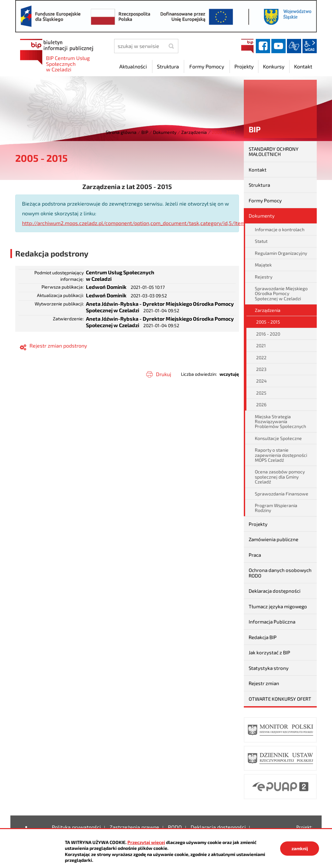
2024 (261, 381)
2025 (261, 393)
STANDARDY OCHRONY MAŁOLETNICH (274, 152)
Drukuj (164, 374)
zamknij (300, 848)
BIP (247, 46)
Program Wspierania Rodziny (276, 508)
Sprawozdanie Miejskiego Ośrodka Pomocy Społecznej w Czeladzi (281, 293)
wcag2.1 (310, 46)
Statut (261, 241)
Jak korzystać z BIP (269, 652)
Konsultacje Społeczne (278, 438)
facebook (263, 46)
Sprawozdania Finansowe (282, 494)
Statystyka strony (269, 668)
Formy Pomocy (265, 200)
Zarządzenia (194, 132)
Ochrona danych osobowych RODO (280, 573)
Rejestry (264, 277)
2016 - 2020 (268, 334)
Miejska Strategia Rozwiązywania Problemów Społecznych (280, 422)
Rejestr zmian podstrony (58, 345)
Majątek (263, 265)
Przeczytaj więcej (146, 842)
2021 (261, 345)
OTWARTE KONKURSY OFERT (280, 699)
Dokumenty (165, 132)
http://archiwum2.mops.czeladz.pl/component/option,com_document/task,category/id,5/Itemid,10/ (140, 223)
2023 (261, 369)
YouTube (279, 46)
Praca (255, 555)
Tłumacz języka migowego (278, 606)
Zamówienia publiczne (273, 539)
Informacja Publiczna (272, 622)
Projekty (258, 524)
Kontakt (258, 170)
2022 (261, 357)
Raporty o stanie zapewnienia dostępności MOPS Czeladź (281, 455)
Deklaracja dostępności (275, 591)
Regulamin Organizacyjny (281, 253)
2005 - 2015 (268, 322)
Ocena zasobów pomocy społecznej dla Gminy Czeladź (280, 477)
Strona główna (121, 132)
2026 (261, 404)
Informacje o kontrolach (280, 229)
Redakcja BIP (263, 637)
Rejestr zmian (264, 683)
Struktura (259, 185)
